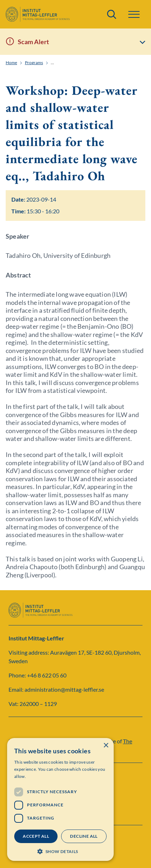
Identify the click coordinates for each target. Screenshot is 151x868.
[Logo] (38, 14)
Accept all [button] (36, 836)
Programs (34, 63)
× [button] (106, 746)
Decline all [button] (84, 836)
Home (11, 63)
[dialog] (60, 799)
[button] (134, 14)
